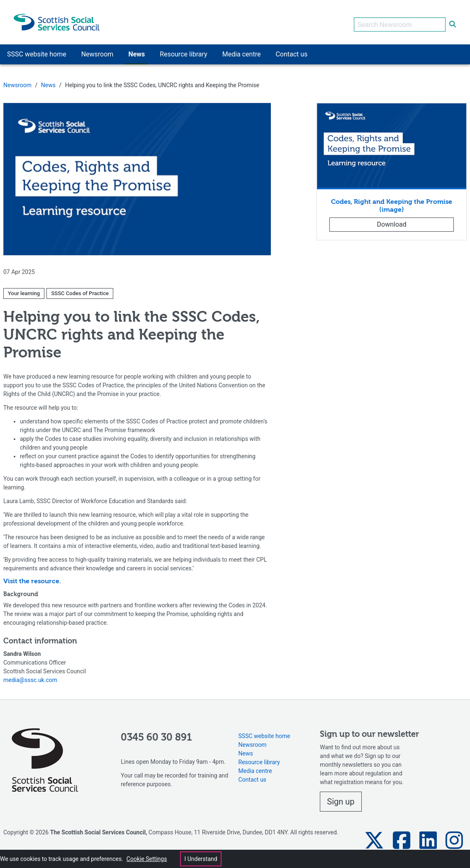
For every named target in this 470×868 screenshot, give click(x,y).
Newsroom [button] (97, 50)
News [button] (136, 50)
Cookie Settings (147, 859)
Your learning (24, 289)
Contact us (252, 775)
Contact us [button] (291, 50)
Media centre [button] (242, 50)
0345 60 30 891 (156, 733)
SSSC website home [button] (37, 50)
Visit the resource (31, 577)
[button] (374, 836)
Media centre (255, 766)
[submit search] (453, 20)
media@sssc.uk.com (30, 675)
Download (392, 220)
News (48, 81)
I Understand (201, 859)
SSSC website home (264, 731)
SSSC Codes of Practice (80, 289)
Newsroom (17, 81)
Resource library (259, 758)
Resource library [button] (183, 50)
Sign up (341, 797)
